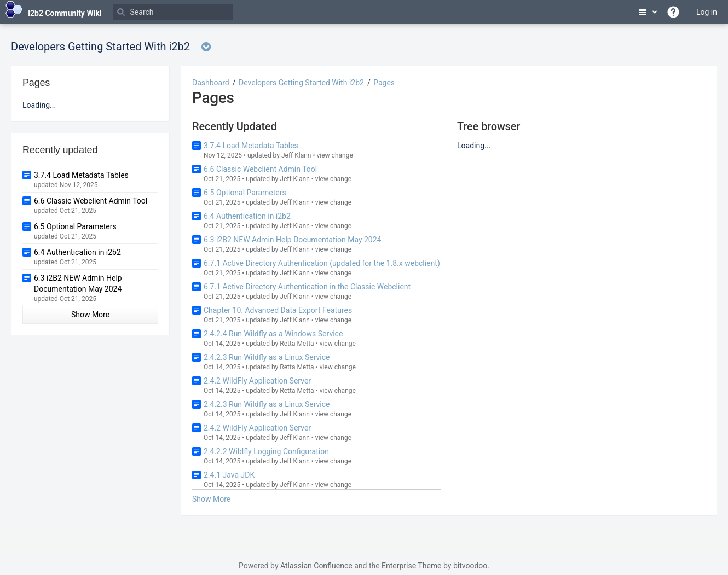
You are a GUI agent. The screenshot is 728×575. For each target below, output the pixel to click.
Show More (211, 499)
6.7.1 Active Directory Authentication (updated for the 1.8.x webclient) (322, 263)
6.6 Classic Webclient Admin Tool (260, 169)
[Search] (173, 12)
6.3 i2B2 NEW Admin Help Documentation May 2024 (292, 240)
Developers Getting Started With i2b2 (301, 83)
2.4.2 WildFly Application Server (257, 381)
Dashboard (211, 83)
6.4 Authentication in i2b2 (247, 216)
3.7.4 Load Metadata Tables (251, 146)
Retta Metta (297, 344)
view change (335, 155)
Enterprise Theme (411, 566)
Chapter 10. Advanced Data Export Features (278, 310)
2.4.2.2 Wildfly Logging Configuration (266, 451)
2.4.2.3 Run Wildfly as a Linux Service (267, 357)
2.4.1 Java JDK (229, 475)
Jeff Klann (296, 155)
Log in (707, 12)
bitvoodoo (470, 566)
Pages (384, 83)
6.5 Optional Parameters (245, 193)
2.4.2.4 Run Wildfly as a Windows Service (273, 334)
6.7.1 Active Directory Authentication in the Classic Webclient (307, 287)
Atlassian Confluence (316, 566)
